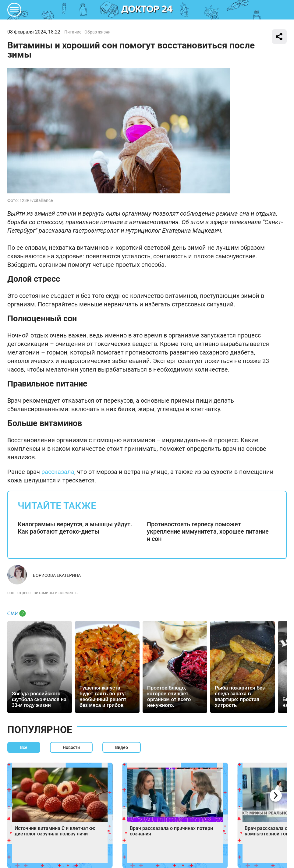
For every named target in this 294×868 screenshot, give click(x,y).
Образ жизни (97, 32)
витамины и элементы (56, 593)
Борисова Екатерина (57, 575)
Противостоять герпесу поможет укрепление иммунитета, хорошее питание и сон (208, 531)
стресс (24, 593)
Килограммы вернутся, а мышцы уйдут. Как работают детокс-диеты (75, 528)
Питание (73, 32)
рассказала (58, 472)
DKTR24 (147, 10)
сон (11, 593)
